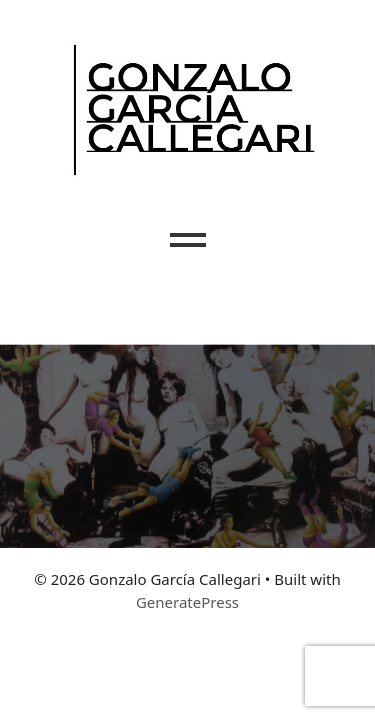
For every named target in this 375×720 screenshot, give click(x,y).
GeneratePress (187, 602)
